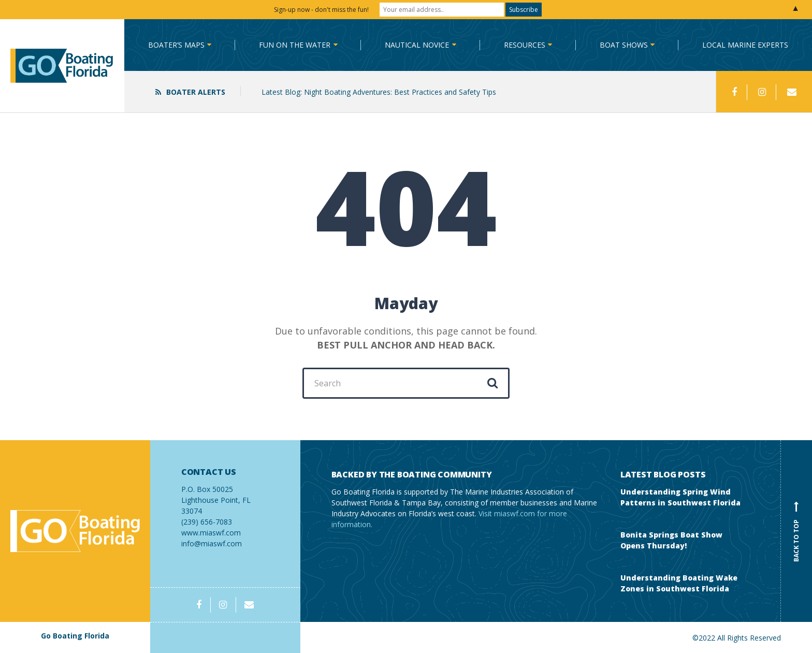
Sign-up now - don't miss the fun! (321, 10)
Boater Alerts (196, 92)
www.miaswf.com (211, 533)
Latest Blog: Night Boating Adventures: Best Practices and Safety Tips (379, 92)
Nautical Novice (417, 45)
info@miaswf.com (212, 543)
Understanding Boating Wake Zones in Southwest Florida (679, 583)
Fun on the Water (295, 45)
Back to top (796, 531)
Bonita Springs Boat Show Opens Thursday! (671, 540)
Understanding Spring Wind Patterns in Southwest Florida (680, 497)
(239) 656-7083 (225, 497)
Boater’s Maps (176, 45)
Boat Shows (624, 45)
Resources (525, 45)
